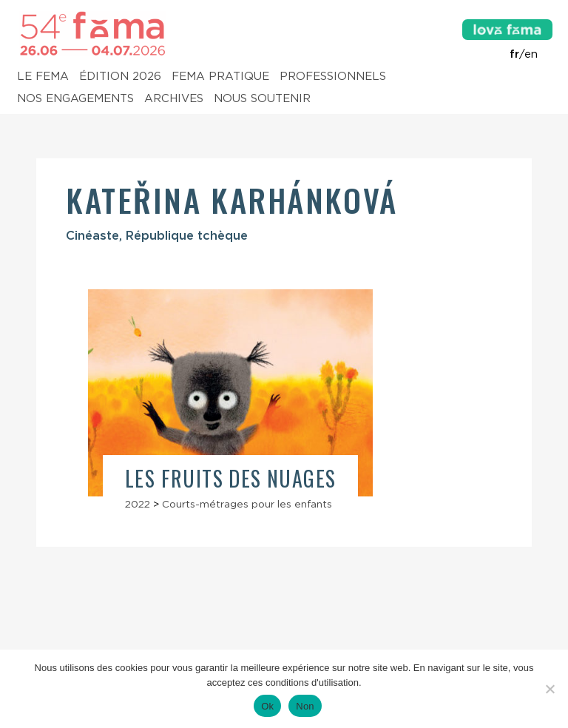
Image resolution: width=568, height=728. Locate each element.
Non (305, 706)
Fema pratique (220, 77)
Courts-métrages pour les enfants (247, 504)
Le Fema (43, 77)
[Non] (550, 689)
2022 (138, 504)
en (531, 54)
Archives (174, 99)
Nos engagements (75, 99)
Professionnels (333, 77)
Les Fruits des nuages (230, 478)
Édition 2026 (120, 77)
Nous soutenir (262, 99)
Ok (267, 706)
